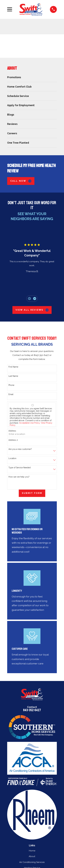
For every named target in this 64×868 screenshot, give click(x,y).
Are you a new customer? (20, 449)
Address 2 (13, 440)
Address (12, 431)
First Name (13, 367)
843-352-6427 (32, 710)
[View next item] (35, 299)
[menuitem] (32, 77)
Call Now (21, 181)
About (32, 856)
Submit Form (32, 493)
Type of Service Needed (20, 468)
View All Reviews (32, 310)
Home (32, 851)
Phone (11, 385)
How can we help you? (19, 477)
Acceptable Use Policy (29, 423)
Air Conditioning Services (32, 862)
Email (11, 394)
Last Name (13, 376)
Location (12, 458)
